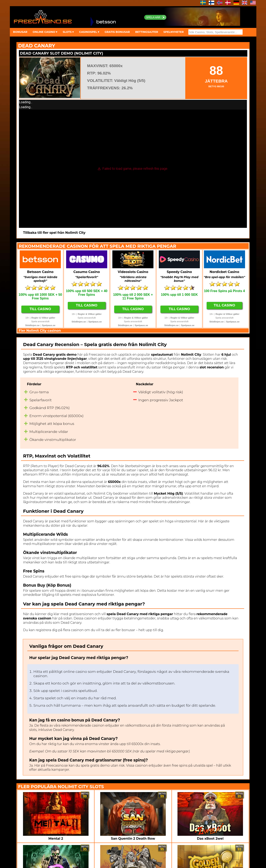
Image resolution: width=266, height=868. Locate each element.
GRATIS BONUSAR (117, 32)
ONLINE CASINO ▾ (45, 32)
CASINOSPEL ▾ (89, 32)
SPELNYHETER (173, 32)
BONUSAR (20, 32)
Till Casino (40, 309)
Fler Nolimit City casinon (40, 331)
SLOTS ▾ (68, 32)
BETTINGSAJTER (147, 32)
